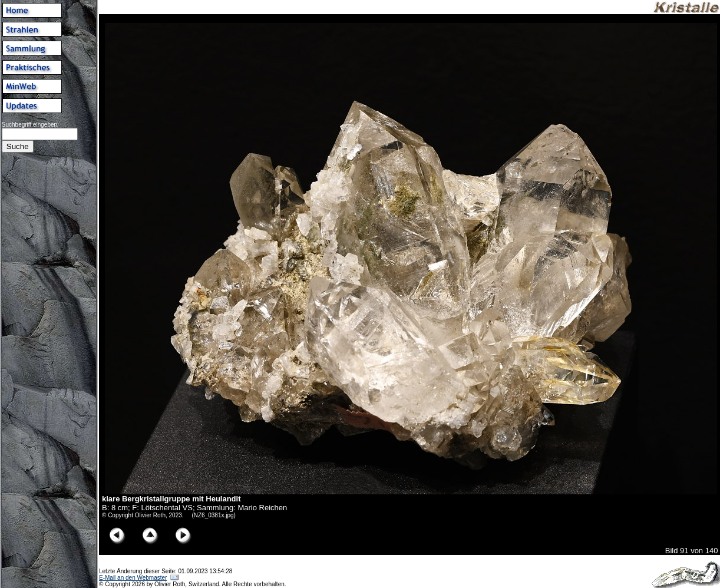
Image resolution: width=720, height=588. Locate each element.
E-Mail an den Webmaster (133, 578)
